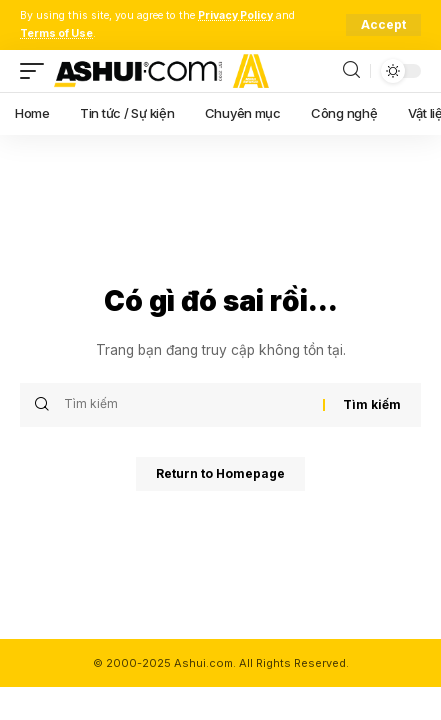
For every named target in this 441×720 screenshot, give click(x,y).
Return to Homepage (220, 473)
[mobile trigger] (37, 71)
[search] (351, 70)
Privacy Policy (235, 15)
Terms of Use (56, 33)
